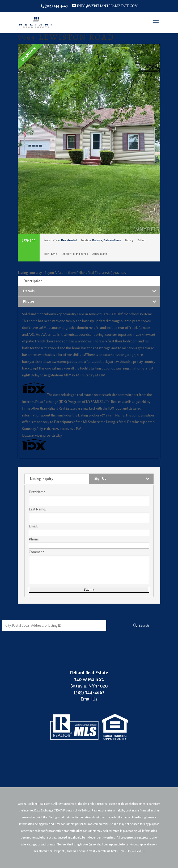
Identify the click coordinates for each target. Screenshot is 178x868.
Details (29, 291)
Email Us (89, 699)
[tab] (89, 281)
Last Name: (37, 509)
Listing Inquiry (42, 479)
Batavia (97, 240)
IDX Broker (71, 435)
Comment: (37, 552)
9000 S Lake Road (44, 607)
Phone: (34, 539)
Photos (29, 302)
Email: (33, 526)
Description (33, 281)
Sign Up (100, 479)
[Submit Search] (141, 626)
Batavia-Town (112, 240)
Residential (69, 240)
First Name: (37, 492)
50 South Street (91, 607)
